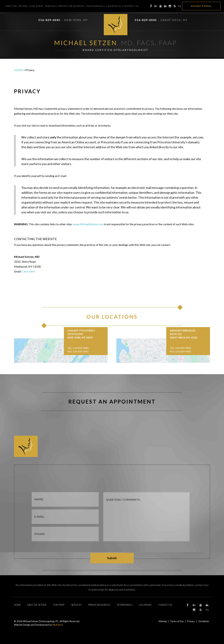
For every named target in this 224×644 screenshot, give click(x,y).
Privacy (191, 621)
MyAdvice (58, 625)
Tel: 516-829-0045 (78, 348)
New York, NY (76, 20)
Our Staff (37, 6)
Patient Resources (72, 6)
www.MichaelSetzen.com (88, 224)
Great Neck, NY (174, 20)
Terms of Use (177, 621)
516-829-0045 (49, 20)
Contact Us (131, 6)
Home (18, 70)
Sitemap (163, 621)
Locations (114, 6)
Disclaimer (204, 621)
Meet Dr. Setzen (17, 6)
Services (51, 6)
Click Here (28, 271)
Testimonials (95, 6)
